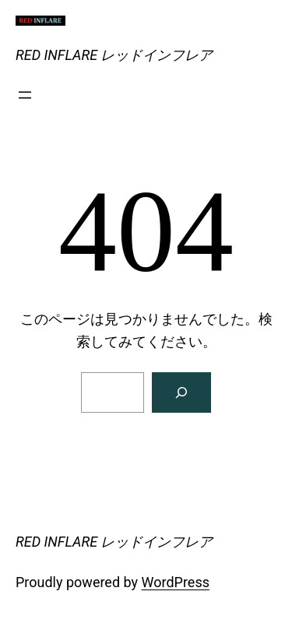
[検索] (181, 392)
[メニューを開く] (25, 95)
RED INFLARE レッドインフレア (114, 55)
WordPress (176, 582)
